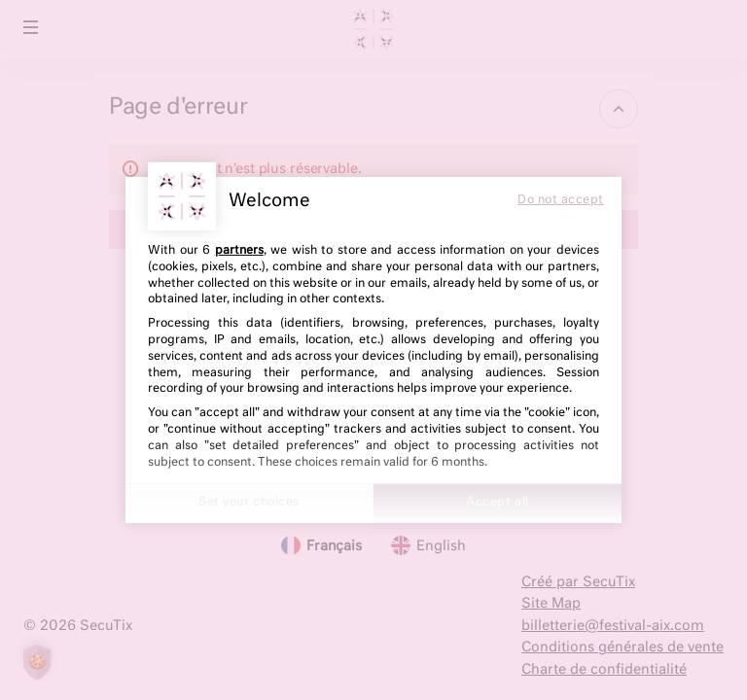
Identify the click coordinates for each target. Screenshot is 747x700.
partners (239, 251)
